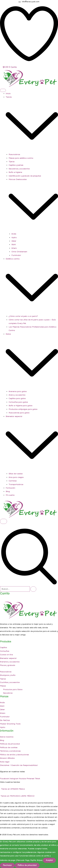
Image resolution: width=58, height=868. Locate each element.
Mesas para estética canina (21, 158)
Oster (14, 241)
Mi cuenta (10, 495)
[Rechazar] (42, 866)
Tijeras (12, 162)
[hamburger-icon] (3, 90)
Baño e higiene (15, 172)
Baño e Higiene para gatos (20, 406)
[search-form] (15, 589)
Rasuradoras (14, 154)
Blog (8, 491)
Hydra (14, 238)
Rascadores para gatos (19, 413)
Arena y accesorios (17, 395)
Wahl (14, 245)
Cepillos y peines (16, 165)
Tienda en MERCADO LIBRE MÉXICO (17, 796)
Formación (10, 488)
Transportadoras (16, 484)
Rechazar (7, 865)
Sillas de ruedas (16, 474)
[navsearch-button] (29, 584)
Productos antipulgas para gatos (23, 409)
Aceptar (49, 860)
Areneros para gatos (18, 391)
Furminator (16, 255)
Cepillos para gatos (17, 398)
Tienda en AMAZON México (13, 789)
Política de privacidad (27, 865)
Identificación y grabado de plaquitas (25, 176)
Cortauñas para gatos (18, 402)
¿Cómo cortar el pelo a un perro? (23, 316)
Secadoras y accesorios (19, 169)
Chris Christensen (19, 252)
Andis (14, 234)
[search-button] (33, 589)
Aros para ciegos (16, 477)
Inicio (8, 94)
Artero (14, 248)
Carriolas (13, 481)
